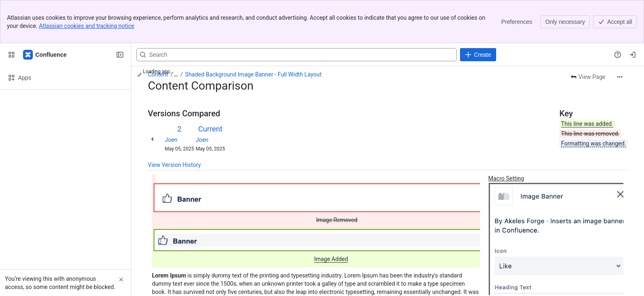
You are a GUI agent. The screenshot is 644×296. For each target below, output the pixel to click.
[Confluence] (45, 55)
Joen (171, 140)
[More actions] (620, 77)
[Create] (478, 55)
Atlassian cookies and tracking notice (87, 26)
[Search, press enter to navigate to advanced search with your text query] (297, 55)
